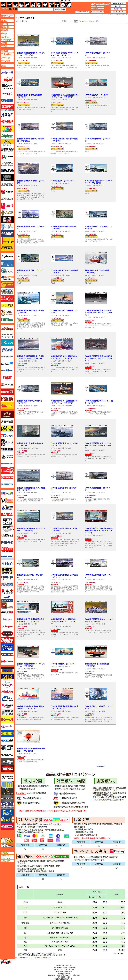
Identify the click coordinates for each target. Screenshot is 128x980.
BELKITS (7, 613)
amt (7, 206)
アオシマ (7, 101)
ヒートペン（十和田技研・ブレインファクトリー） (7, 528)
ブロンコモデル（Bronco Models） (7, 599)
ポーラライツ (7, 634)
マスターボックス (7, 677)
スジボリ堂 (7, 385)
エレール (7, 241)
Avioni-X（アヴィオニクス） (7, 94)
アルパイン (7, 136)
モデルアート (7, 741)
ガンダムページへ (7, 37)
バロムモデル (7, 507)
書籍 (69, 5)
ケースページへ (7, 61)
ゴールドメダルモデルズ (7, 313)
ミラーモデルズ (7, 712)
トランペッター (7, 485)
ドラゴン (7, 478)
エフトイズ (7, 227)
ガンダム (39, 5)
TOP (9, 9)
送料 (118, 6)
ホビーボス (7, 655)
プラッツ (7, 592)
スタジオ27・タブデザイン (7, 392)
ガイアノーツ (7, 257)
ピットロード (7, 542)
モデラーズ (7, 734)
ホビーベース (7, 648)
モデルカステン (7, 748)
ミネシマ (7, 698)
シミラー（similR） (7, 364)
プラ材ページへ (7, 58)
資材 (57, 5)
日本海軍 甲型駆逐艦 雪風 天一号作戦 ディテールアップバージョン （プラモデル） (99, 313)
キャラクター (33, 5)
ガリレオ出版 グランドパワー (7, 285)
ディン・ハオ (7, 443)
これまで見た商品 (82, 12)
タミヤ (7, 436)
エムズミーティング (7, 846)
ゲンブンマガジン (7, 306)
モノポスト (7, 762)
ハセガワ (20, 58)
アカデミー (7, 108)
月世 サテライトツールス (7, 299)
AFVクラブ (7, 199)
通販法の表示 (7, 861)
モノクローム (7, 755)
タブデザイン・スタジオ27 (7, 429)
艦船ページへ (7, 27)
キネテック (7, 278)
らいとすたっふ (7, 798)
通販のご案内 (7, 856)
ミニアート (7, 691)
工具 (51, 5)
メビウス (7, 719)
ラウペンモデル (7, 805)
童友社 (7, 450)
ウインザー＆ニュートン (7, 164)
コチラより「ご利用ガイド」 (43, 958)
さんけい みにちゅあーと (7, 336)
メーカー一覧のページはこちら (7, 73)
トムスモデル (7, 471)
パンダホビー (7, 521)
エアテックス (7, 185)
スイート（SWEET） (7, 378)
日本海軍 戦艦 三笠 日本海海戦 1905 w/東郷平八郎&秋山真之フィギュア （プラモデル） (99, 531)
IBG (7, 87)
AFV (7, 21)
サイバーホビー (7, 329)
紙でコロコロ (7, 264)
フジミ (7, 584)
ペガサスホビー (7, 606)
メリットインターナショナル (7, 726)
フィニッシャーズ (7, 563)
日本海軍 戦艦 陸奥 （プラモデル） (97, 95)
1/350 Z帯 (27, 58)
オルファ (7, 248)
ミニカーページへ (7, 43)
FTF (7, 220)
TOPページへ (7, 16)
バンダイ (7, 514)
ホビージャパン (7, 641)
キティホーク (7, 271)
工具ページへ (7, 54)
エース (7, 213)
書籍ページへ (7, 66)
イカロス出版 (7, 150)
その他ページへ (7, 46)
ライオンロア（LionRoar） (7, 791)
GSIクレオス (7, 343)
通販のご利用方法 (118, 4)
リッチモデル (7, 812)
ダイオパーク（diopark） (7, 415)
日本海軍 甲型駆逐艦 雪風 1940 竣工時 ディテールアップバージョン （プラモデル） (99, 358)
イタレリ (7, 157)
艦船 (15, 5)
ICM (7, 80)
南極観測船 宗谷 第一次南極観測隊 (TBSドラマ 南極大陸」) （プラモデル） (64, 621)
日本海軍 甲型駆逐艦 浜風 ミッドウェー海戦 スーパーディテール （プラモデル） (99, 445)
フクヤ (7, 577)
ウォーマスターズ (7, 178)
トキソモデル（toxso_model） (7, 457)
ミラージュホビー (7, 705)
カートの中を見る (97, 12)
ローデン (7, 826)
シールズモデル (7, 350)
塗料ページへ (7, 51)
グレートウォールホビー (7, 292)
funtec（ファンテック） (7, 556)
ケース (63, 5)
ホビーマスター (7, 662)
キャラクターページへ (7, 40)
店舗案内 (118, 12)
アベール (7, 129)
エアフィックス (7, 192)
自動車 (21, 5)
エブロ (7, 234)
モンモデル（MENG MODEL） (7, 769)
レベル (7, 819)
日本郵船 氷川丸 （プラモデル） (63, 181)
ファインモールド (7, 549)
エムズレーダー (7, 841)
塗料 (45, 5)
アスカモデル (7, 122)
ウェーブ (7, 171)
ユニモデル (7, 777)
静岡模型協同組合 (7, 357)
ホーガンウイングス (7, 627)
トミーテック (7, 464)
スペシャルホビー (7, 399)
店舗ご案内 (7, 853)
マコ (7, 670)
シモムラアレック (7, 371)
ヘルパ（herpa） (7, 620)
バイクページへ (7, 33)
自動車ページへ (7, 30)
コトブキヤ (7, 320)
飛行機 (9, 5)
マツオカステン (7, 684)
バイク (27, 5)
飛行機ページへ (7, 24)
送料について (7, 858)
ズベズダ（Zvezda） (7, 406)
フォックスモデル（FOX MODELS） (7, 570)
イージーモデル (7, 143)
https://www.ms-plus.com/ (64, 971)
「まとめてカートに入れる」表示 (88, 21)
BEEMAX (7, 535)
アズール (7, 115)
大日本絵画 (7, 422)
